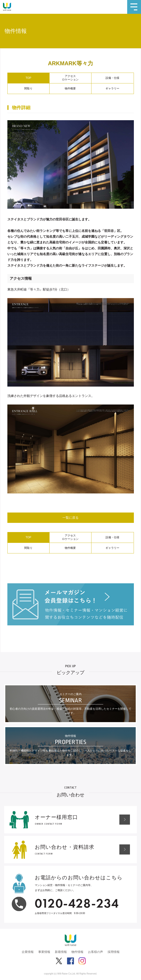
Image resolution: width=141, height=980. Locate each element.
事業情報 (44, 952)
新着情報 (61, 952)
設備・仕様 (112, 78)
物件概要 (70, 88)
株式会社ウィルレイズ (7, 7)
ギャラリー (112, 88)
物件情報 (77, 952)
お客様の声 (95, 952)
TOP (28, 78)
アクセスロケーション (70, 78)
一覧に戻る (70, 518)
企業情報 (28, 952)
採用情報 (114, 952)
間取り (28, 88)
